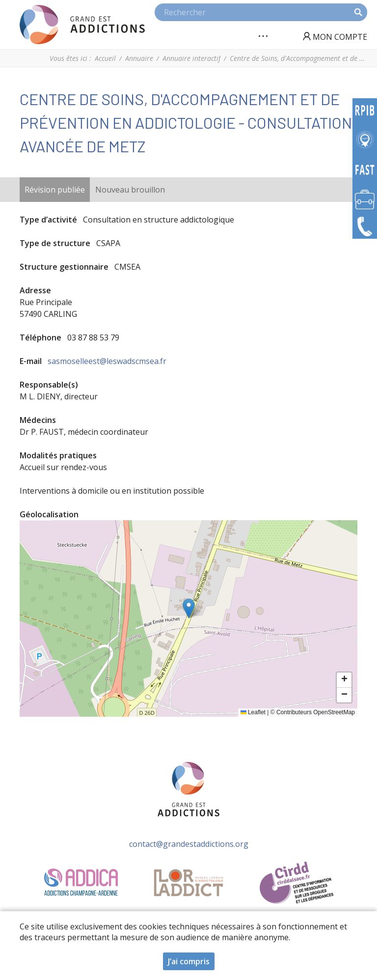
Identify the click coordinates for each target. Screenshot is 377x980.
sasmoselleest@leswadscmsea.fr (107, 361)
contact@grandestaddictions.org (189, 844)
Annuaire (139, 58)
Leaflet (253, 712)
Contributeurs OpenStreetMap (316, 712)
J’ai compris (189, 961)
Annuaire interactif (191, 58)
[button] (189, 608)
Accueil (105, 58)
